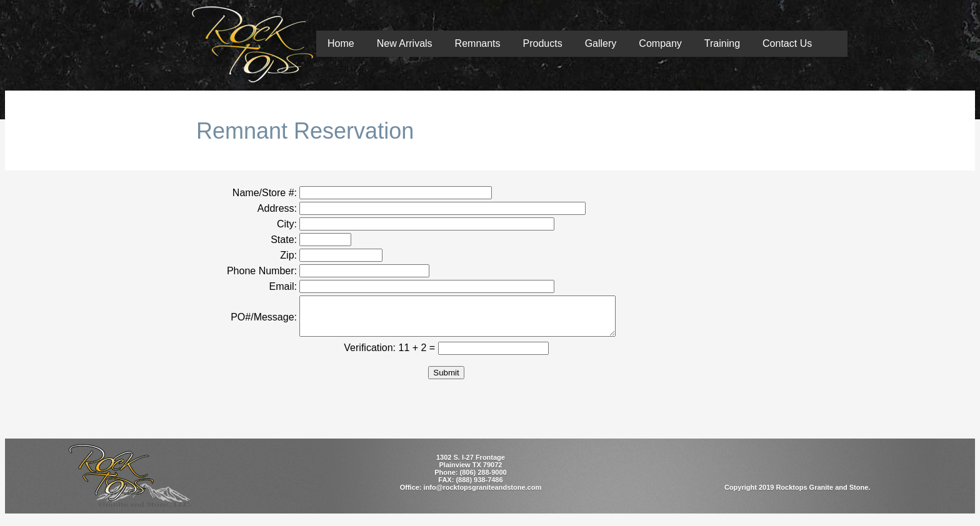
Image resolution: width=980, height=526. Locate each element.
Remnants (478, 43)
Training (722, 43)
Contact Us (787, 43)
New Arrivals (405, 43)
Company (660, 43)
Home (341, 43)
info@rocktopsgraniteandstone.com (483, 495)
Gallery (601, 43)
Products (543, 43)
